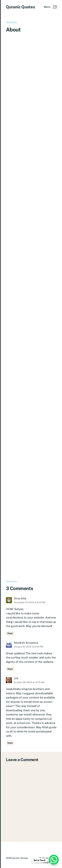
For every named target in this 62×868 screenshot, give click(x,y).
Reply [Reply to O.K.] (10, 743)
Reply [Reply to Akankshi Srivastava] (10, 669)
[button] (50, 7)
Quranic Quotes (21, 7)
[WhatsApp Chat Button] (54, 860)
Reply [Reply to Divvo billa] (10, 633)
